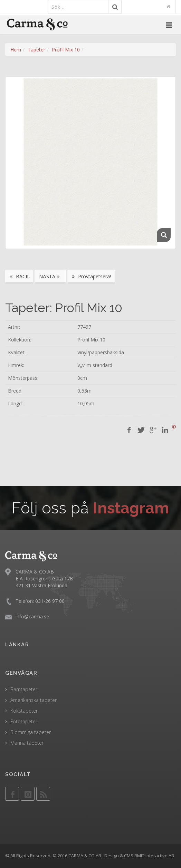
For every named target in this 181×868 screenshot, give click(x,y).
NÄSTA (50, 276)
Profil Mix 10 (66, 50)
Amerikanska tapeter (34, 700)
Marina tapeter (27, 743)
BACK (19, 276)
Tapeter (36, 50)
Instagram (131, 508)
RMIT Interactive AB (154, 856)
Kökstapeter (24, 711)
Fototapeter (24, 721)
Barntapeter (24, 689)
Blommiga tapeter (31, 732)
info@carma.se (32, 616)
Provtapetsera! (91, 276)
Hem (16, 50)
